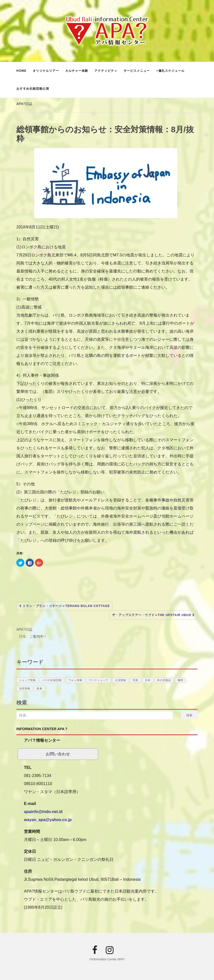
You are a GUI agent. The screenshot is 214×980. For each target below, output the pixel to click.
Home (21, 71)
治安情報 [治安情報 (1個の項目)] (25, 688)
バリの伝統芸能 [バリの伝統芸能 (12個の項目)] (52, 680)
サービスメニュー (137, 71)
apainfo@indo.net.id (43, 812)
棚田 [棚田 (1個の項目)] (181, 680)
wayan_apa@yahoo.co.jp (48, 820)
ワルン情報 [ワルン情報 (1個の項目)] (75, 680)
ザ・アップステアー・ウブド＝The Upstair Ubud (153, 615)
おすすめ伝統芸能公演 (33, 89)
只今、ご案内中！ (33, 636)
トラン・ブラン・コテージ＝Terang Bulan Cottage (64, 606)
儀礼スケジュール (171, 71)
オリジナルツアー (46, 71)
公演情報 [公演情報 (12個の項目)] (121, 680)
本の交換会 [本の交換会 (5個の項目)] (164, 680)
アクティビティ (106, 71)
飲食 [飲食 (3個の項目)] (40, 688)
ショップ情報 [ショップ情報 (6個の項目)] (27, 680)
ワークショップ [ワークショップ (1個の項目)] (99, 680)
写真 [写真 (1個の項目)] (135, 680)
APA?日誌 (24, 104)
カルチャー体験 (77, 71)
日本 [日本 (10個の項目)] (148, 680)
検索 (189, 715)
